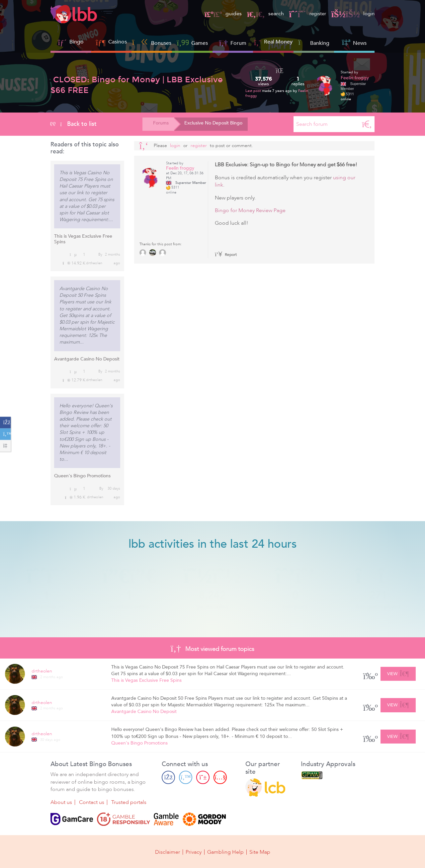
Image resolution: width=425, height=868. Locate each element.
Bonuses (152, 42)
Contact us (92, 802)
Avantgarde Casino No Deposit (87, 359)
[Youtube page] (220, 777)
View (398, 673)
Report (226, 255)
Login (175, 146)
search (262, 14)
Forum (233, 42)
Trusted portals (129, 802)
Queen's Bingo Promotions (82, 476)
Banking (314, 42)
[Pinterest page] (203, 777)
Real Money (278, 42)
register (305, 14)
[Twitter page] (186, 777)
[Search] (367, 124)
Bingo (77, 42)
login (352, 14)
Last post (254, 91)
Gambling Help (225, 852)
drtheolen (94, 263)
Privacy (194, 852)
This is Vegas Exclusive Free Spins (83, 239)
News (354, 42)
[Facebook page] (168, 777)
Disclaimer (168, 852)
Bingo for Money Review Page (250, 210)
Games (192, 42)
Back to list (74, 124)
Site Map (260, 852)
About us (61, 802)
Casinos (118, 42)
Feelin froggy (355, 78)
